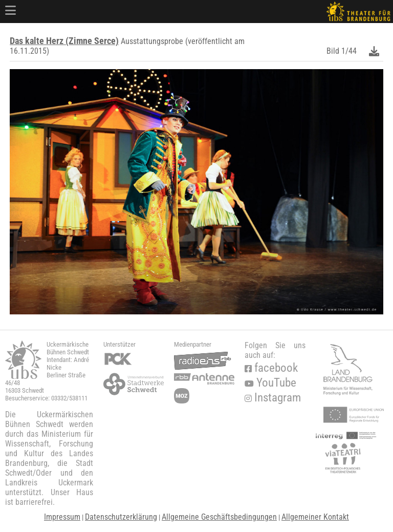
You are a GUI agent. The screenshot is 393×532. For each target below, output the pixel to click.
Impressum (62, 517)
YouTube (270, 383)
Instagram (273, 398)
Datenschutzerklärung (121, 517)
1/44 (349, 51)
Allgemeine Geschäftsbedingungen (219, 517)
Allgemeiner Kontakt (315, 517)
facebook (271, 368)
